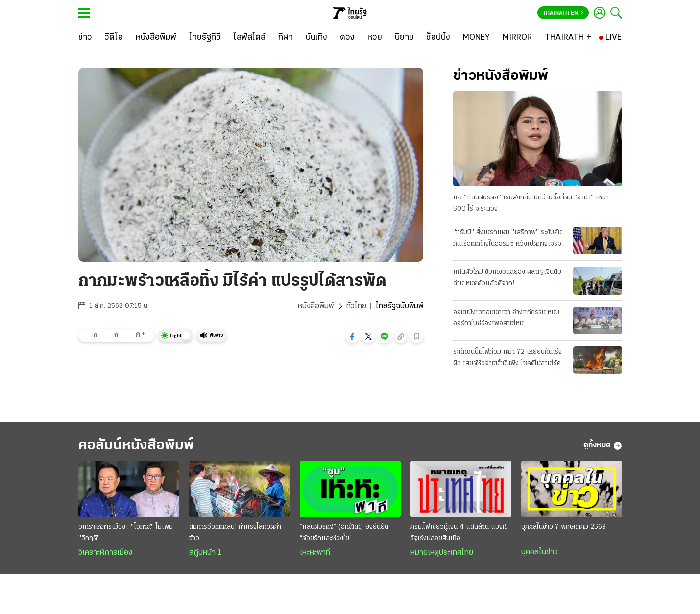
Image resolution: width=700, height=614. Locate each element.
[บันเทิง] (316, 38)
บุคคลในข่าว (540, 552)
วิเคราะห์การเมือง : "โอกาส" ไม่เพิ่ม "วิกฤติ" (126, 533)
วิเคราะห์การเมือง (105, 553)
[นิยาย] (404, 38)
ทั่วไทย (356, 306)
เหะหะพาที (315, 553)
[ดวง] (347, 38)
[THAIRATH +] (568, 38)
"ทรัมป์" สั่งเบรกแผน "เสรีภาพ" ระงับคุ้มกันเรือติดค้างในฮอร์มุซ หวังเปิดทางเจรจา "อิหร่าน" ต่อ (509, 239)
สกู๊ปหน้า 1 (205, 553)
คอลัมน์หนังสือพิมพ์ (136, 446)
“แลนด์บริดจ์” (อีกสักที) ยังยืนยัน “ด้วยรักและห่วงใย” (344, 533)
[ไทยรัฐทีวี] (205, 38)
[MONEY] (476, 38)
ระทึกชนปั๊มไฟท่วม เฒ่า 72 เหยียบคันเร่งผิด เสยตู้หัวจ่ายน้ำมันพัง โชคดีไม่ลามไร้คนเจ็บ (509, 359)
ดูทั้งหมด (603, 446)
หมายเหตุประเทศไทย (442, 553)
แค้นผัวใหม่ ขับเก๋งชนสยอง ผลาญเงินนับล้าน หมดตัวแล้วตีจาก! (507, 278)
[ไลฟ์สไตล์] (250, 38)
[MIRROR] (517, 38)
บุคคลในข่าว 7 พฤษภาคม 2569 (564, 527)
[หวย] (375, 38)
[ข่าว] (85, 38)
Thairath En (563, 13)
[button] (352, 337)
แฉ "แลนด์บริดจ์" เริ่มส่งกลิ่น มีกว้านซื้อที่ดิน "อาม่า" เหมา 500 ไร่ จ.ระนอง (531, 203)
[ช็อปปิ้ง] (438, 38)
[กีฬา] (285, 38)
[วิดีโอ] (114, 38)
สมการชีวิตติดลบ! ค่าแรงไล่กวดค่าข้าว (235, 533)
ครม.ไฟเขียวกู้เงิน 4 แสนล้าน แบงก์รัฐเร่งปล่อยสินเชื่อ (459, 533)
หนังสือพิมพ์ (316, 306)
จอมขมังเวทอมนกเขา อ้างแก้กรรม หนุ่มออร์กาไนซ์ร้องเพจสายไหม (506, 318)
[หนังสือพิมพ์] (156, 38)
